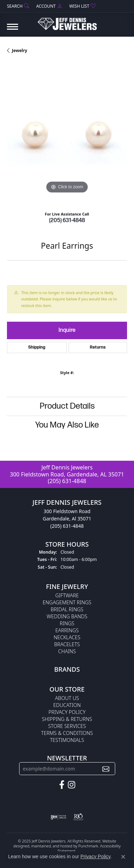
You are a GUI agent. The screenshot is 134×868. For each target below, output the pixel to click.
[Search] (18, 6)
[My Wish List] (82, 6)
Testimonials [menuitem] (67, 740)
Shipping (37, 347)
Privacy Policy (95, 856)
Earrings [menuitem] (67, 630)
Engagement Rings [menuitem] (67, 602)
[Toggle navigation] (13, 30)
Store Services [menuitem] (67, 726)
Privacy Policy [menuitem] (67, 712)
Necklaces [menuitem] (67, 637)
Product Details (67, 406)
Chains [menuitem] (67, 651)
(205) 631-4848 (67, 221)
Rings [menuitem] (67, 623)
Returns (98, 347)
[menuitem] (58, 817)
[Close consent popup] (123, 857)
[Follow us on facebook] (62, 785)
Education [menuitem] (67, 705)
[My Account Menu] (49, 6)
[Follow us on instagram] (72, 785)
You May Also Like (67, 425)
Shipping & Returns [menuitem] (67, 719)
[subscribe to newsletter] (106, 769)
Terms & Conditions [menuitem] (67, 733)
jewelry (19, 50)
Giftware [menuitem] (67, 595)
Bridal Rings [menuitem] (67, 609)
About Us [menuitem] (67, 698)
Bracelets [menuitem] (67, 644)
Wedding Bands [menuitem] (67, 616)
